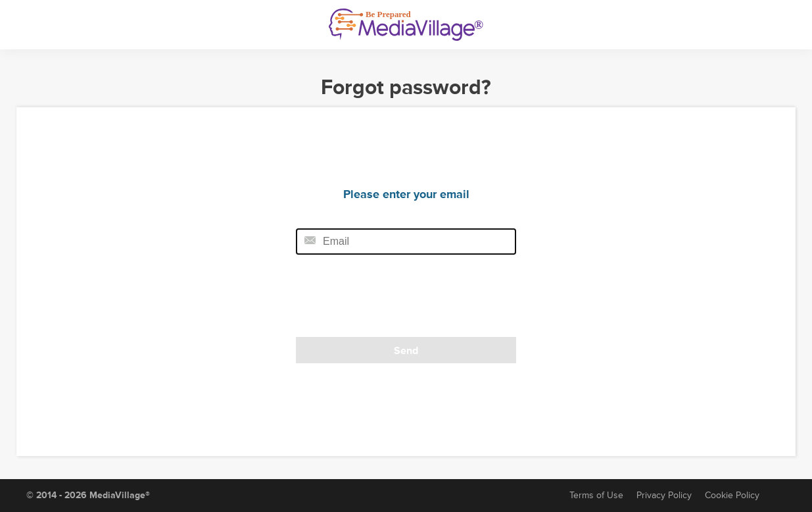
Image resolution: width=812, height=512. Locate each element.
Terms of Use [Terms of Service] (596, 495)
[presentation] (386, 300)
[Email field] (406, 242)
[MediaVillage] (406, 25)
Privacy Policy (664, 495)
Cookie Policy (732, 495)
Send (406, 351)
